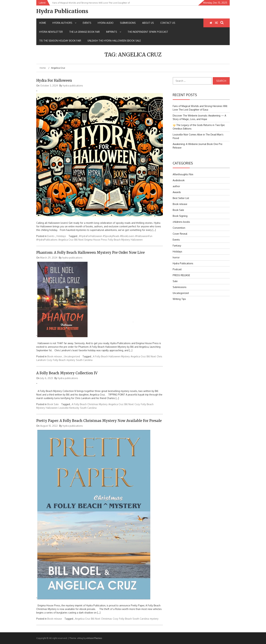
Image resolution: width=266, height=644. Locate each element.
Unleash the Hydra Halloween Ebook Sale (114, 41)
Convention (179, 228)
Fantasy (177, 246)
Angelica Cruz (66, 240)
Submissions (128, 23)
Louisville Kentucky (69, 408)
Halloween (137, 240)
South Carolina (84, 360)
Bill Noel (79, 240)
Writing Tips (179, 299)
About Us (148, 23)
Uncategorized (72, 356)
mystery (71, 360)
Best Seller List (181, 198)
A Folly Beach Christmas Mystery (90, 404)
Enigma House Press (96, 240)
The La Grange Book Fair (84, 32)
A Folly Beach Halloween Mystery (111, 356)
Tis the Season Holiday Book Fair (60, 41)
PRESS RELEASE (181, 275)
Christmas (107, 619)
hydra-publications (73, 86)
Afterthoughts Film (183, 174)
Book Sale (53, 404)
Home (43, 23)
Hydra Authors (64, 23)
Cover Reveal (180, 234)
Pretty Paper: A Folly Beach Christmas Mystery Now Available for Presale (99, 421)
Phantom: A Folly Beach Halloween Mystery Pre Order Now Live (91, 252)
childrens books (181, 222)
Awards (177, 192)
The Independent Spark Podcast (148, 32)
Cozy (49, 360)
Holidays (61, 236)
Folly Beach (59, 360)
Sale (175, 281)
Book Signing (180, 216)
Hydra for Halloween (54, 80)
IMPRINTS (114, 32)
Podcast (177, 269)
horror (176, 257)
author (176, 186)
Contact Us (168, 23)
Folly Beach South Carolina (134, 619)
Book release (55, 356)
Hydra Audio (106, 23)
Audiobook (179, 180)
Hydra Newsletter (51, 32)
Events (87, 23)
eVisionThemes (94, 638)
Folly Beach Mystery (119, 240)
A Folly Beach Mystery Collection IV (67, 373)
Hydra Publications (62, 11)
